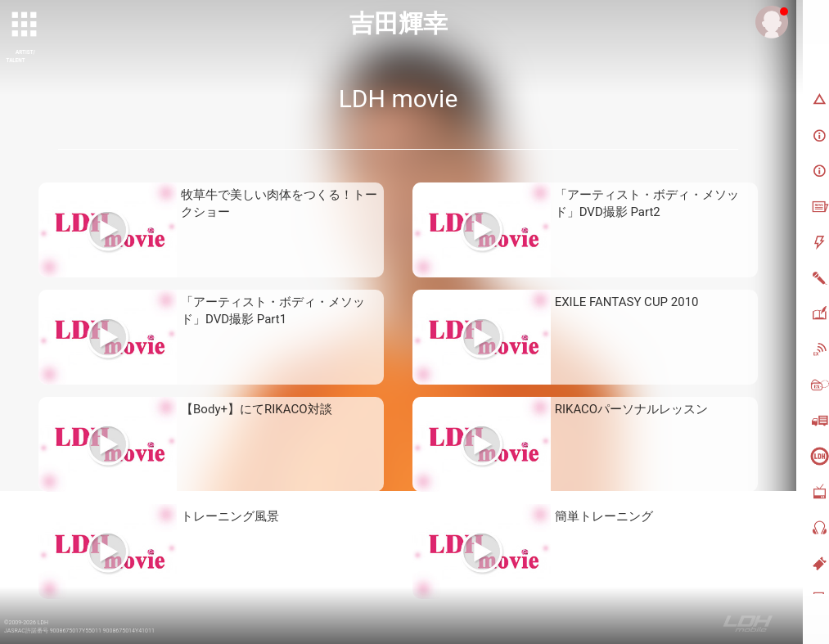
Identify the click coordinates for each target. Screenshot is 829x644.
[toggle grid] (25, 25)
